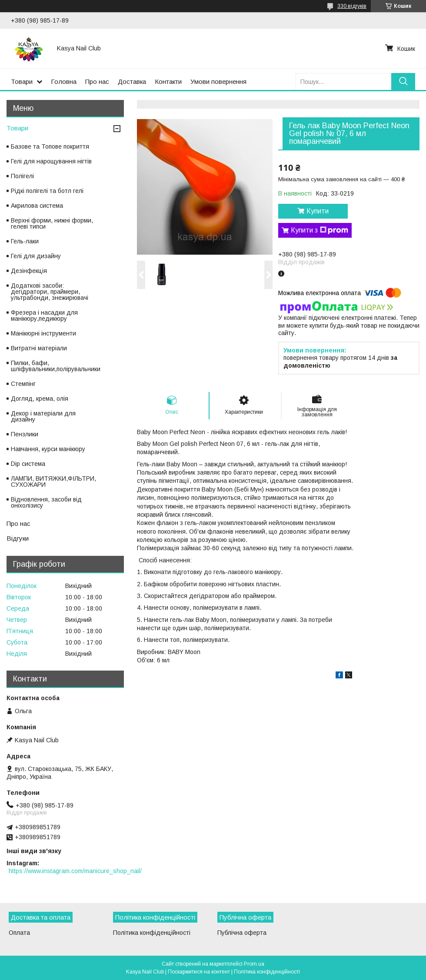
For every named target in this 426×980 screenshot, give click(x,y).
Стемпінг (23, 384)
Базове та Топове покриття (50, 146)
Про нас (97, 81)
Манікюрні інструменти (43, 333)
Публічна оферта (242, 933)
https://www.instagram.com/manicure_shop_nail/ (75, 871)
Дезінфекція (29, 271)
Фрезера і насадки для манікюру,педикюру (44, 316)
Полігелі (22, 176)
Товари (22, 81)
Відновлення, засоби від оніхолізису (46, 502)
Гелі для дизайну (36, 256)
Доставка (132, 81)
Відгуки (18, 538)
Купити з (319, 230)
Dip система (28, 464)
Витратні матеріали (39, 348)
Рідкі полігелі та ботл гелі (47, 191)
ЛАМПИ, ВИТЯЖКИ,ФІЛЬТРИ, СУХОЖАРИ (53, 482)
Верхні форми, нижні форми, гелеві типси (52, 223)
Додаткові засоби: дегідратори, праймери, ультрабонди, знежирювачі (50, 292)
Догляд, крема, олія (40, 399)
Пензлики (25, 434)
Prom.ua (254, 964)
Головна (64, 81)
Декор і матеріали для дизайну (43, 416)
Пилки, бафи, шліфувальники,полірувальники (56, 366)
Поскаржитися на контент (199, 972)
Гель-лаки (25, 241)
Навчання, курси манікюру (48, 449)
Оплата (19, 933)
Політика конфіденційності (152, 933)
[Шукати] (403, 81)
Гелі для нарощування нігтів (51, 161)
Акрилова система (37, 206)
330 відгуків (352, 6)
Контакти (168, 81)
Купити (318, 211)
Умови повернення (218, 81)
